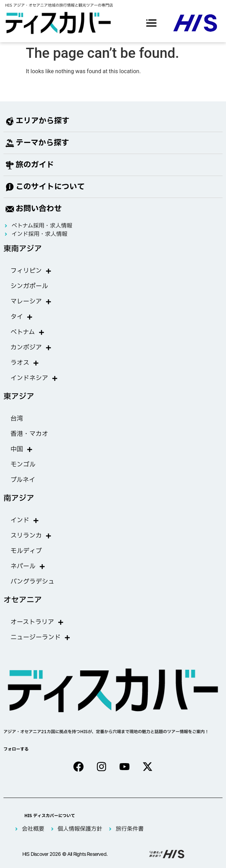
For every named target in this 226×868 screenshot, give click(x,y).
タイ (22, 317)
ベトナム (28, 332)
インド (25, 521)
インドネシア (34, 378)
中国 (22, 450)
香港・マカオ (29, 434)
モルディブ (26, 551)
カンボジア (31, 348)
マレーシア (31, 302)
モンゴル (23, 465)
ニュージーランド (40, 638)
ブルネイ (23, 480)
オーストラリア (37, 622)
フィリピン (31, 271)
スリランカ (31, 536)
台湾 (17, 419)
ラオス (25, 363)
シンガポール (29, 286)
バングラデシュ (32, 582)
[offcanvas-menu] (151, 23)
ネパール (28, 567)
